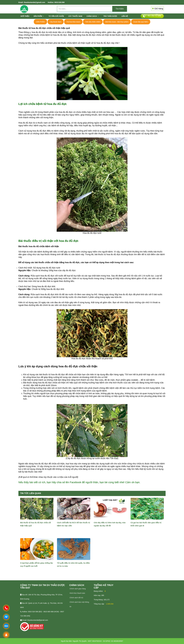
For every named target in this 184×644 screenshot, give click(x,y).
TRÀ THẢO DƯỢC (110, 16)
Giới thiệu (25, 16)
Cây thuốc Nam (56, 22)
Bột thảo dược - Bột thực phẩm (117, 22)
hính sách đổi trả (77, 598)
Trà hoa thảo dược (73, 22)
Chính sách (93, 16)
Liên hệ (125, 16)
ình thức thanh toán (78, 593)
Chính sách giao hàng (78, 589)
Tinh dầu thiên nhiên (93, 22)
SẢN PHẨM (39, 16)
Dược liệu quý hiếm (141, 22)
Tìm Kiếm (120, 9)
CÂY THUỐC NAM (75, 16)
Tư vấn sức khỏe (56, 16)
